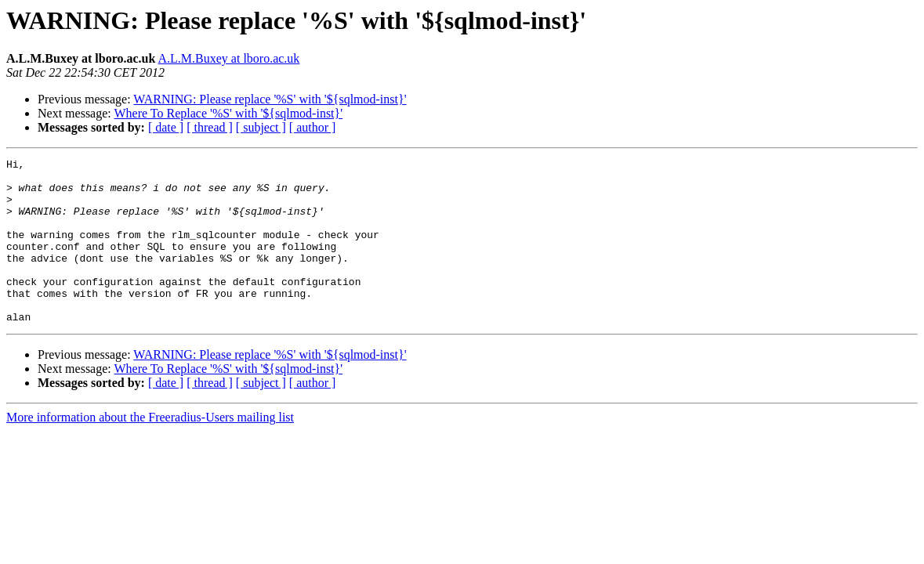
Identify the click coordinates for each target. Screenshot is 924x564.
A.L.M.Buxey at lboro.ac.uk (229, 58)
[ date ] (166, 127)
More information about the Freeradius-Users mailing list (150, 450)
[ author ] (313, 127)
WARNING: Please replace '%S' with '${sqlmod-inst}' (270, 99)
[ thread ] (210, 127)
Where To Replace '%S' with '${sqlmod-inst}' (228, 113)
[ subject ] (261, 127)
